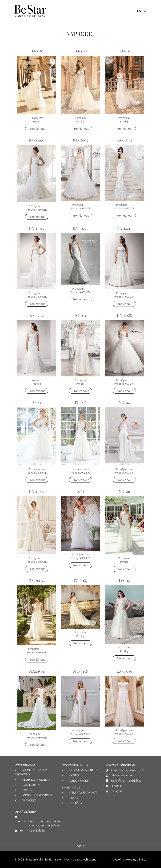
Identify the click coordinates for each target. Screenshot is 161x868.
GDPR (81, 846)
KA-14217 (124, 228)
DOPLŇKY (76, 803)
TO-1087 (80, 581)
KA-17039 (37, 492)
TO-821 (37, 403)
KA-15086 (124, 671)
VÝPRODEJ (29, 801)
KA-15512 (37, 315)
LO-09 (124, 581)
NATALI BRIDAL (32, 785)
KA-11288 (124, 315)
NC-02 (124, 403)
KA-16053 (80, 140)
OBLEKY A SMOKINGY (83, 793)
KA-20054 (37, 581)
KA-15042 (37, 228)
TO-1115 (124, 51)
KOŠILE (74, 798)
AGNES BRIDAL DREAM (37, 796)
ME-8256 (80, 671)
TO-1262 (37, 51)
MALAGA (37, 671)
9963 (80, 492)
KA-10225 (80, 228)
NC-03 (80, 315)
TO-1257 (80, 51)
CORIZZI (75, 776)
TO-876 (80, 403)
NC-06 (124, 492)
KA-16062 (124, 140)
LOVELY (27, 790)
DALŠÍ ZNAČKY (79, 781)
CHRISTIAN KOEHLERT (37, 780)
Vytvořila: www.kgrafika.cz (130, 860)
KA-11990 (37, 140)
